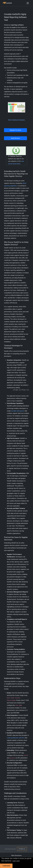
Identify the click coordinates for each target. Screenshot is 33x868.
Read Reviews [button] (15, 138)
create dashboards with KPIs (16, 738)
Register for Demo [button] (15, 130)
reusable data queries (18, 411)
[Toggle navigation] (28, 3)
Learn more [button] (16, 861)
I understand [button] (6, 866)
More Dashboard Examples (17, 120)
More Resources (16, 855)
